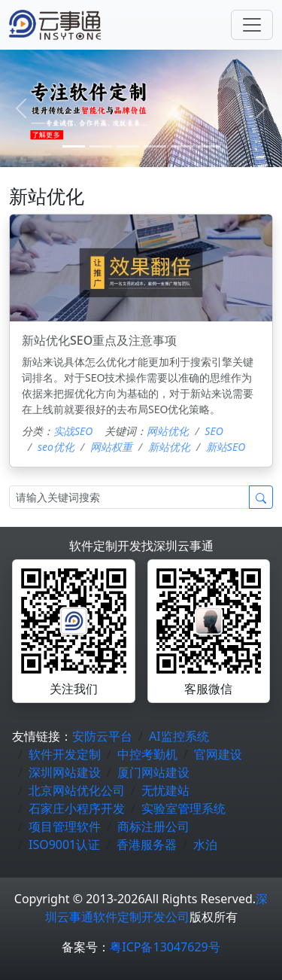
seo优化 (56, 447)
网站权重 (111, 447)
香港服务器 (147, 845)
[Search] (129, 497)
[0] (74, 146)
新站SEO (226, 447)
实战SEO (73, 431)
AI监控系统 (179, 736)
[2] (128, 146)
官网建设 (218, 754)
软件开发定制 (65, 754)
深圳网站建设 (65, 772)
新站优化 (169, 447)
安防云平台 (102, 736)
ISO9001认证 (64, 845)
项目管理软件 (65, 826)
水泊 (205, 845)
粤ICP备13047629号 (165, 947)
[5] (209, 146)
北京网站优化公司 (77, 790)
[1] (101, 146)
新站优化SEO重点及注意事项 (99, 340)
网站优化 (168, 431)
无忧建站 (165, 790)
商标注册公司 (153, 826)
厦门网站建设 (153, 772)
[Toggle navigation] (252, 25)
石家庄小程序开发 (77, 808)
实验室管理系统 (183, 808)
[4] (182, 146)
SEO (214, 431)
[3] (155, 146)
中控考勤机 (147, 754)
